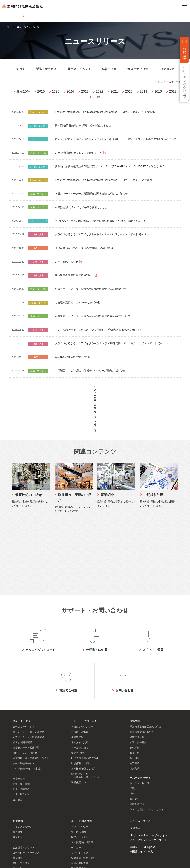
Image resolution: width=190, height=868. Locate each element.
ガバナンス (136, 724)
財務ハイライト (80, 762)
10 (95, 411)
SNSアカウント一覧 (141, 839)
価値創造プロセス (139, 729)
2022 (99, 91)
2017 (173, 91)
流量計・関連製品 (22, 668)
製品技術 (135, 678)
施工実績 (135, 689)
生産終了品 (77, 663)
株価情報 (76, 814)
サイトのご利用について (15, 862)
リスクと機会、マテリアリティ (147, 735)
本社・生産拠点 (21, 788)
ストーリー (19, 768)
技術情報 (135, 646)
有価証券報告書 (80, 788)
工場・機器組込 (21, 719)
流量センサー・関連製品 (26, 673)
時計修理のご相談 (81, 689)
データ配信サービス (24, 689)
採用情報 (135, 753)
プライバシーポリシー (42, 862)
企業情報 (18, 746)
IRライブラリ (78, 799)
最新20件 (23, 91)
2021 (114, 91)
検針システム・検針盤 (25, 678)
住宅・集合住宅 (21, 709)
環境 (132, 714)
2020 (129, 91)
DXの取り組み (21, 809)
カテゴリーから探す (24, 652)
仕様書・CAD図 (80, 657)
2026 (41, 91)
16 (95, 426)
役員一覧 (18, 799)
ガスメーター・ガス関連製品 (28, 657)
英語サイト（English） (143, 772)
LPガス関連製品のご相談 (85, 683)
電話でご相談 (78, 678)
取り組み (135, 683)
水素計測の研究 (138, 668)
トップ (6, 27)
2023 (85, 91)
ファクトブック (80, 778)
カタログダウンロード (83, 652)
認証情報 (18, 820)
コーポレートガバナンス (26, 778)
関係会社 (18, 794)
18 (95, 431)
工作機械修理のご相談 (83, 694)
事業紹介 (18, 762)
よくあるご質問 (80, 668)
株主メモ (76, 825)
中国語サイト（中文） (143, 777)
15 (95, 424)
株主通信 (76, 809)
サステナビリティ (140, 703)
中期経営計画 (78, 757)
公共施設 (18, 725)
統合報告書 (77, 804)
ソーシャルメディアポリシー (71, 862)
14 (95, 421)
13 (95, 418)
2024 (70, 91)
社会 (132, 719)
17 (95, 429)
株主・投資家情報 (82, 746)
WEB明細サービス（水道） (28, 694)
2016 (96, 97)
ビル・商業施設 (21, 714)
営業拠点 (18, 783)
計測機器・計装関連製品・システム (32, 683)
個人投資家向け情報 (82, 768)
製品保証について (81, 708)
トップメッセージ (139, 709)
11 (95, 413)
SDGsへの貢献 (21, 804)
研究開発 (135, 673)
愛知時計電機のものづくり (144, 657)
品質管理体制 (137, 663)
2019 (143, 91)
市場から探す (20, 704)
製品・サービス (22, 646)
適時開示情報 (78, 794)
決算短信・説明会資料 (83, 783)
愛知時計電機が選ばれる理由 (145, 652)
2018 (158, 91)
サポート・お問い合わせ (86, 646)
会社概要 (18, 757)
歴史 (15, 814)
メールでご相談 (80, 673)
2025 (56, 91)
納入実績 (135, 694)
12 (95, 416)
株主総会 (76, 820)
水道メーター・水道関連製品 (28, 663)
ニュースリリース (16, 16)
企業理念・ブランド (24, 773)
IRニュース (77, 773)
